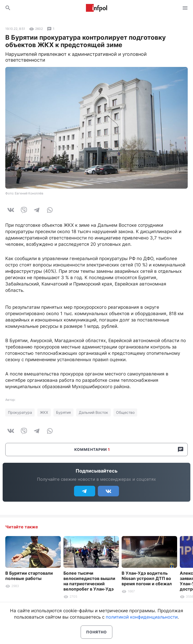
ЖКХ (44, 412)
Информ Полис (97, 8)
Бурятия (63, 412)
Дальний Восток (93, 412)
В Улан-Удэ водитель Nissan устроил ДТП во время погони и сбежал (147, 578)
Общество (125, 412)
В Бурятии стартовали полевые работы (29, 576)
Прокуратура (20, 412)
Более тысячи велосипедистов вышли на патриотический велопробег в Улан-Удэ (89, 581)
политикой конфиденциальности (142, 617)
